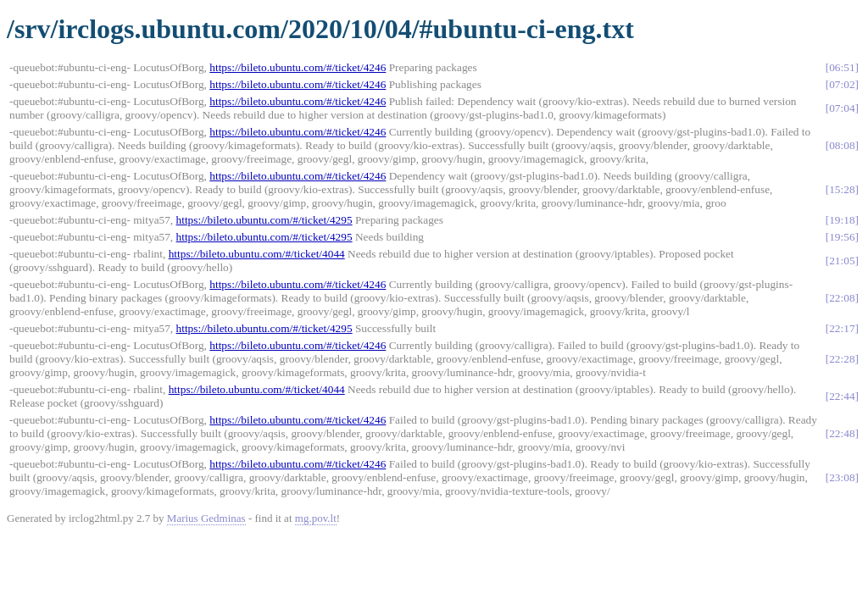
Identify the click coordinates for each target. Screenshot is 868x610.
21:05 (842, 261)
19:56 (842, 237)
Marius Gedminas (206, 518)
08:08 (842, 145)
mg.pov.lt (316, 518)
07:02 (842, 84)
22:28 (842, 359)
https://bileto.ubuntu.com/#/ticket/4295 (264, 220)
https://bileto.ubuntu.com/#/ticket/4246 (298, 67)
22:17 (842, 328)
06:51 (842, 67)
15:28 (842, 189)
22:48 (842, 433)
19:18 (842, 220)
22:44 (842, 396)
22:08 (842, 298)
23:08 (842, 477)
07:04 (842, 108)
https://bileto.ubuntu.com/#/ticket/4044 (257, 254)
